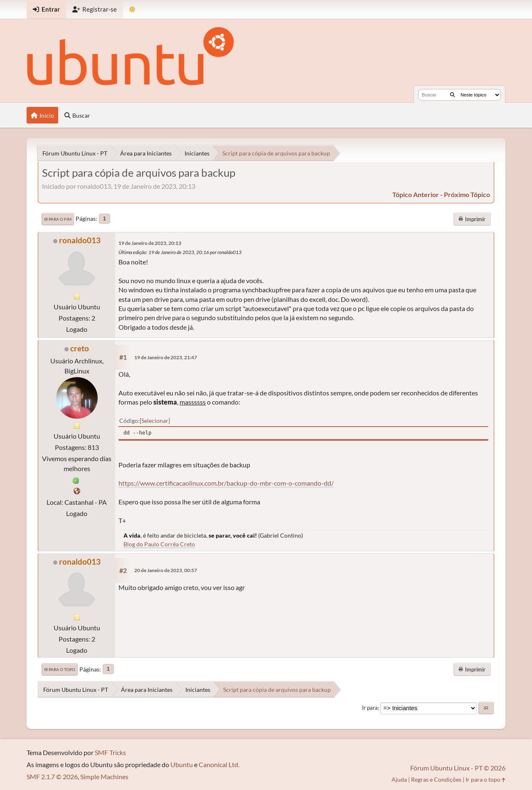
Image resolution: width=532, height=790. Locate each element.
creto (80, 348)
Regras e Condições (436, 779)
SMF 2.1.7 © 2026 (52, 776)
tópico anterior (416, 194)
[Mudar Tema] (132, 9)
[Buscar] (452, 95)
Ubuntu (182, 764)
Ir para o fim (58, 219)
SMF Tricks (110, 752)
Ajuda (399, 779)
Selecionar (155, 421)
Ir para (370, 708)
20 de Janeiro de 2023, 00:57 (166, 570)
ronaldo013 (80, 240)
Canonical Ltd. (219, 764)
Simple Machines (104, 776)
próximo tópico (467, 194)
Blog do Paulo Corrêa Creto (159, 544)
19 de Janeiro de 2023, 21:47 (166, 357)
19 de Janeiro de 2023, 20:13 (150, 243)
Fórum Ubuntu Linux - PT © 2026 (458, 768)
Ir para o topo (60, 669)
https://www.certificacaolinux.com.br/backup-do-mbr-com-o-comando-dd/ (226, 483)
